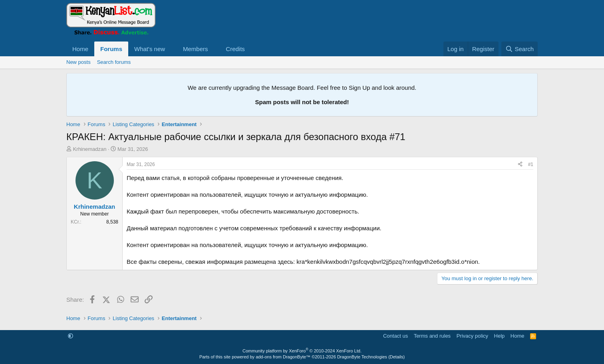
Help (500, 336)
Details (397, 357)
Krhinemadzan (90, 149)
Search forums (114, 62)
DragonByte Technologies (362, 357)
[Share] (520, 165)
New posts (78, 62)
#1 (531, 164)
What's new (150, 49)
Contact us (395, 336)
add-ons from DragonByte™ (283, 357)
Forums (111, 49)
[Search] (520, 49)
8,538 (112, 222)
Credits (235, 49)
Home (80, 49)
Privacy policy (472, 336)
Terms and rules (432, 336)
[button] (171, 49)
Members (196, 49)
